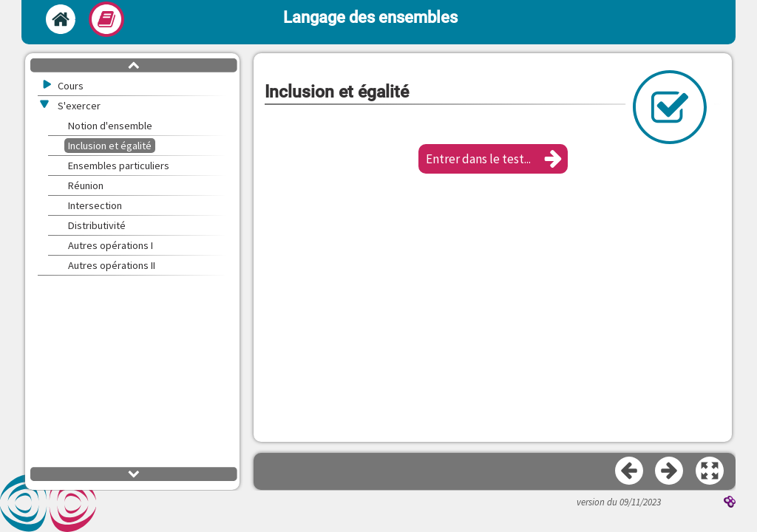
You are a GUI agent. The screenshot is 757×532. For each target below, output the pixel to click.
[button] (493, 159)
